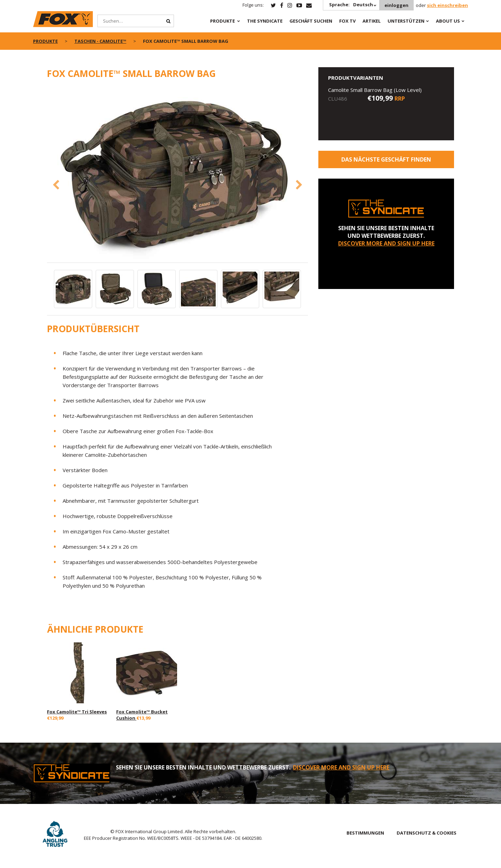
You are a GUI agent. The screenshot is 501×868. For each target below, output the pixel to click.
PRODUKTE (222, 21)
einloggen (396, 5)
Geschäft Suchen (311, 21)
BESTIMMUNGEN (365, 833)
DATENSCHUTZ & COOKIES (427, 833)
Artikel (372, 21)
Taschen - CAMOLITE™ (100, 41)
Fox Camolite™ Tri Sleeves (77, 712)
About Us (448, 21)
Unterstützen (406, 21)
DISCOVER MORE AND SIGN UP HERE (386, 243)
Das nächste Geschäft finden (386, 159)
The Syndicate (265, 21)
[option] (177, 175)
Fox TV (347, 21)
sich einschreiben (447, 5)
